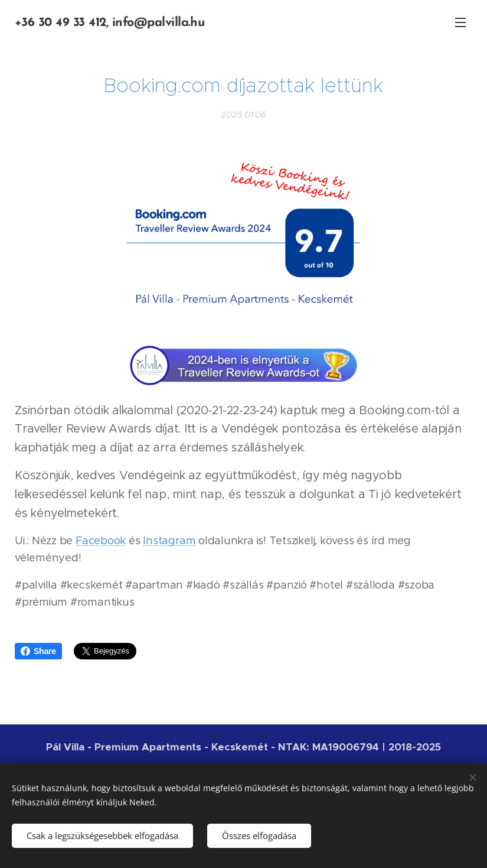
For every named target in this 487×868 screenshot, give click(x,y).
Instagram (169, 541)
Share (38, 651)
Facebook (101, 541)
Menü (460, 22)
